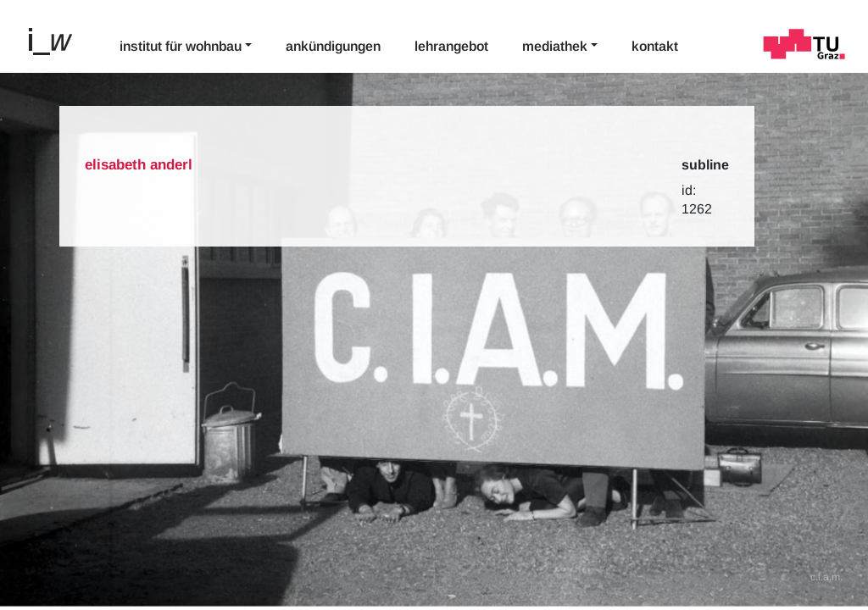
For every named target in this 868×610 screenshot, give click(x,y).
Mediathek (555, 46)
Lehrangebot (451, 46)
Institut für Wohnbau (181, 46)
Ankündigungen (333, 46)
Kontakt (655, 46)
